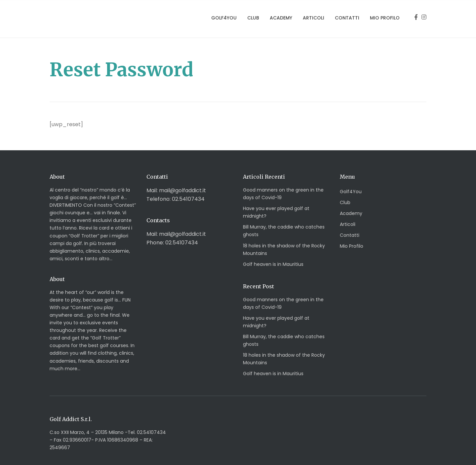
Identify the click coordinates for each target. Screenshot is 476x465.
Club (253, 18)
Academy (281, 18)
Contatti (347, 18)
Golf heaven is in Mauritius (273, 264)
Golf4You (224, 18)
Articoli (314, 18)
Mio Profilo (385, 18)
